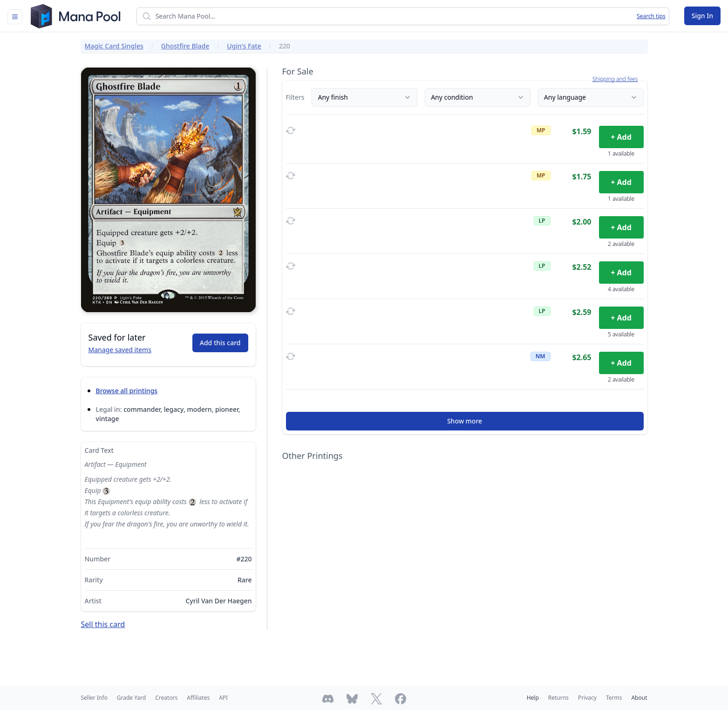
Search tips (651, 16)
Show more (465, 421)
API (223, 698)
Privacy (587, 698)
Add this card (220, 343)
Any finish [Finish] (364, 97)
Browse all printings (127, 391)
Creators (166, 698)
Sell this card (103, 624)
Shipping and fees (615, 79)
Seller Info (94, 698)
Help (533, 698)
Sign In (702, 16)
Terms (614, 698)
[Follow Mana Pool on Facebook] (401, 699)
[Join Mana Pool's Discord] (328, 699)
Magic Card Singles (114, 46)
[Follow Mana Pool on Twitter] (376, 699)
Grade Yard (131, 698)
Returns (558, 698)
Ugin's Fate (244, 46)
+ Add (621, 137)
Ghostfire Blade (185, 46)
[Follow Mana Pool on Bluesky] (352, 699)
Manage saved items (120, 350)
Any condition (478, 97)
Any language (591, 97)
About (639, 698)
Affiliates (198, 698)
